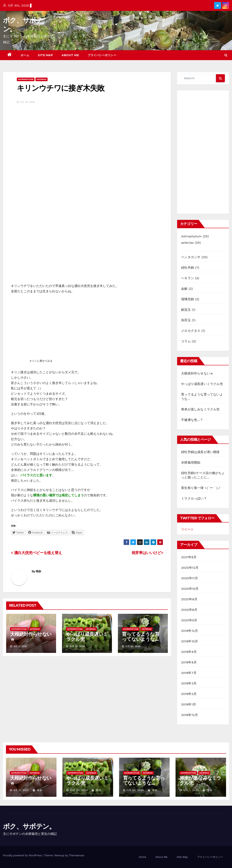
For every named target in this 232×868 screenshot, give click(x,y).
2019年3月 (189, 683)
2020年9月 (189, 599)
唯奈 (39, 571)
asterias (42, 79)
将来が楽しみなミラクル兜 (200, 409)
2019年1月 (189, 704)
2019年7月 (189, 673)
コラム (186, 341)
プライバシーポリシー (102, 55)
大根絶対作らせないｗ (31, 637)
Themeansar (77, 855)
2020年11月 (190, 578)
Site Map (45, 55)
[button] (226, 55)
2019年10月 (190, 641)
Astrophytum (26, 79)
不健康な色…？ (192, 420)
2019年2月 (189, 694)
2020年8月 (189, 610)
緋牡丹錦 (188, 268)
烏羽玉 (186, 320)
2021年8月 (189, 557)
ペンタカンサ (191, 257)
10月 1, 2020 (191, 790)
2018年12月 (190, 715)
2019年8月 (189, 662)
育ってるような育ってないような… (140, 637)
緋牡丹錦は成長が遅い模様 (200, 452)
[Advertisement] (203, 152)
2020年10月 (190, 589)
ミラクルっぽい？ (194, 498)
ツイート (187, 529)
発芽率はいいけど (147, 553)
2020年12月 (190, 568)
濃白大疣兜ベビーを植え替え (36, 553)
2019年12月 (190, 631)
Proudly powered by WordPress (23, 855)
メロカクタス (191, 331)
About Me (70, 55)
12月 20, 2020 (79, 790)
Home (142, 857)
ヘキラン (188, 278)
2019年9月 (189, 652)
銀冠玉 (186, 310)
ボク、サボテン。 (29, 826)
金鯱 (184, 289)
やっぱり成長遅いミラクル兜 (87, 637)
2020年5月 (189, 620)
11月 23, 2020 (135, 790)
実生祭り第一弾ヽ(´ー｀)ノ (201, 488)
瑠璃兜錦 (188, 299)
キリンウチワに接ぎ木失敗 (61, 88)
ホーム (25, 55)
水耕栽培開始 (191, 462)
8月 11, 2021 (21, 790)
